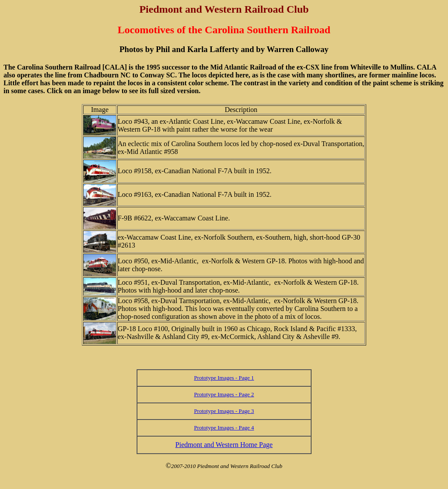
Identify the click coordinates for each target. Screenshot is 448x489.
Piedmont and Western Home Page (224, 445)
